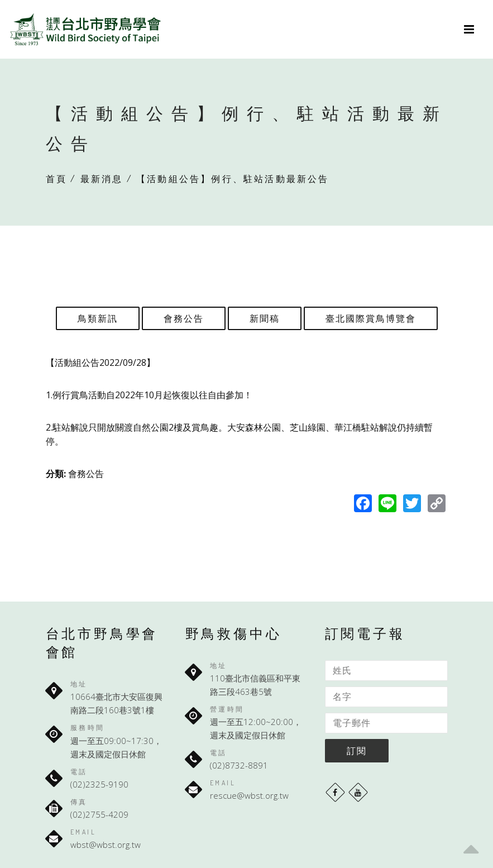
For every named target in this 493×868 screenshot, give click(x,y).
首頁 (56, 179)
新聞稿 (265, 318)
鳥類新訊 (98, 318)
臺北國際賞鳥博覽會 (371, 318)
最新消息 (102, 179)
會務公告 (184, 318)
